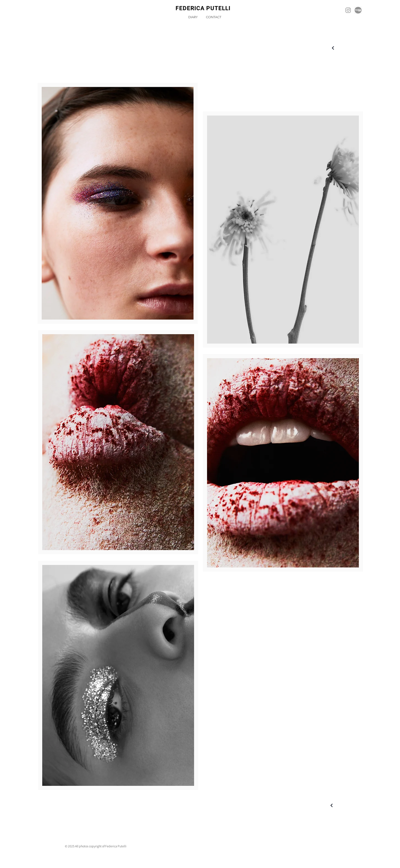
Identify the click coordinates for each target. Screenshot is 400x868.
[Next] (333, 48)
